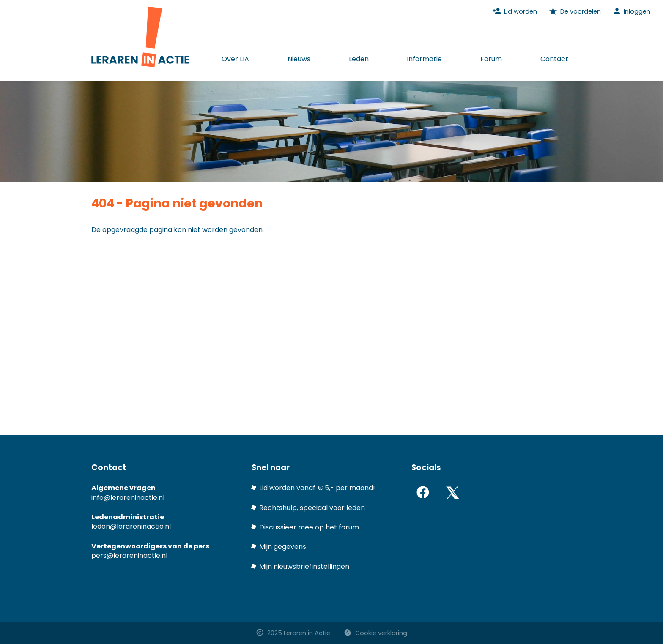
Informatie (424, 59)
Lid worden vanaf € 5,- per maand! (317, 488)
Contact (554, 59)
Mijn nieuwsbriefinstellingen (304, 566)
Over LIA (235, 59)
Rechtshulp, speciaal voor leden (312, 508)
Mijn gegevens (283, 547)
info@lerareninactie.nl (128, 498)
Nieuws (299, 59)
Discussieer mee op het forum (309, 527)
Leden (359, 59)
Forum (491, 59)
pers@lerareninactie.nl (129, 555)
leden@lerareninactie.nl (131, 526)
